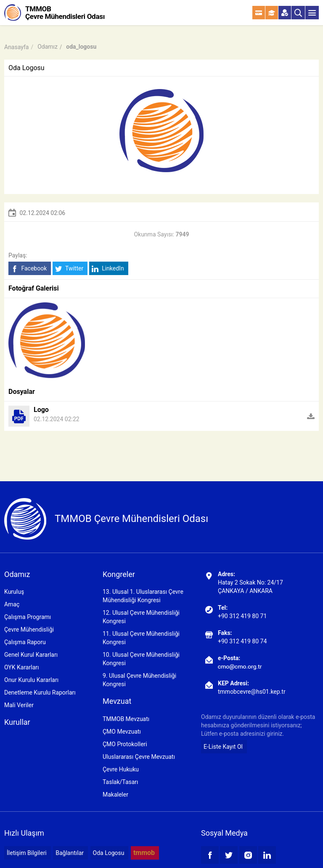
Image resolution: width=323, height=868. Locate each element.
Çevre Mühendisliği (29, 629)
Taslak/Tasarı (120, 782)
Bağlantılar (70, 853)
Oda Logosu (109, 853)
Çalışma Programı (28, 617)
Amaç (12, 604)
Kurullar (17, 722)
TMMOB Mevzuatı (126, 719)
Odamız (48, 47)
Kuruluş (14, 592)
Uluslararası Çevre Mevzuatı (139, 757)
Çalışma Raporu (25, 642)
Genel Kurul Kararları (31, 655)
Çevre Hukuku (121, 769)
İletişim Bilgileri (27, 853)
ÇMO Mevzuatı (122, 732)
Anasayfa (16, 47)
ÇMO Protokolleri (125, 744)
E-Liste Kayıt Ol (223, 747)
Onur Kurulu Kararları (31, 680)
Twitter (69, 269)
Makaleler (115, 795)
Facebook (29, 269)
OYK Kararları (21, 667)
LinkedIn (108, 269)
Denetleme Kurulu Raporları (40, 692)
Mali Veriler (19, 705)
